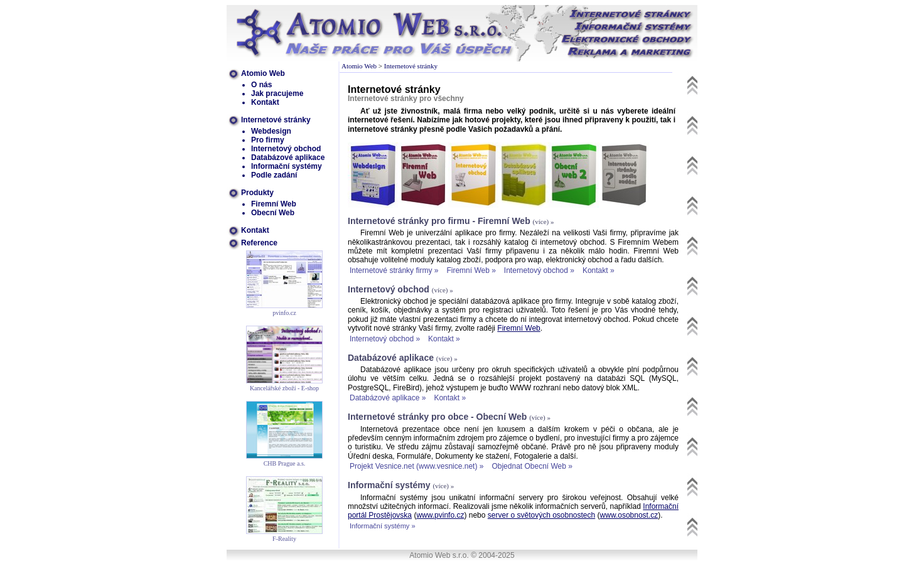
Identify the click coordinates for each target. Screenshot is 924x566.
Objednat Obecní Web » (532, 466)
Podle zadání (274, 175)
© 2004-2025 (493, 555)
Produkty (257, 193)
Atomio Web (263, 73)
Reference (259, 243)
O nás (261, 85)
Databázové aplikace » (388, 398)
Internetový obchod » (539, 270)
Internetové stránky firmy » (394, 270)
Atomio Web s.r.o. (439, 555)
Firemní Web (274, 204)
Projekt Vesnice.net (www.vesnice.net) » (416, 466)
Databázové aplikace (288, 158)
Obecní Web (273, 213)
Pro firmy (268, 140)
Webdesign (271, 131)
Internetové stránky (276, 120)
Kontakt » (599, 270)
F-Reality (284, 539)
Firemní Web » (471, 270)
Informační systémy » (383, 526)
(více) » (544, 222)
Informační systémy (287, 166)
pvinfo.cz (284, 313)
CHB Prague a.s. (285, 463)
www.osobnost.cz (629, 515)
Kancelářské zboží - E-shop (284, 388)
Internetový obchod (286, 149)
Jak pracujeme (277, 93)
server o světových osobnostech (541, 515)
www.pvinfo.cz (440, 515)
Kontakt (265, 102)
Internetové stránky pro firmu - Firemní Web (439, 221)
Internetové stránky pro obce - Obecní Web (437, 417)
